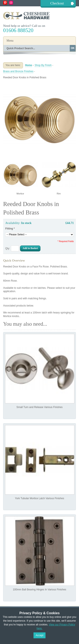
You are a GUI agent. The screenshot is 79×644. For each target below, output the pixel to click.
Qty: (8, 248)
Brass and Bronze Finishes (18, 71)
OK (73, 48)
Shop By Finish (43, 65)
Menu (10, 41)
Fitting (10, 229)
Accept (39, 635)
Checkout (57, 3)
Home (29, 65)
